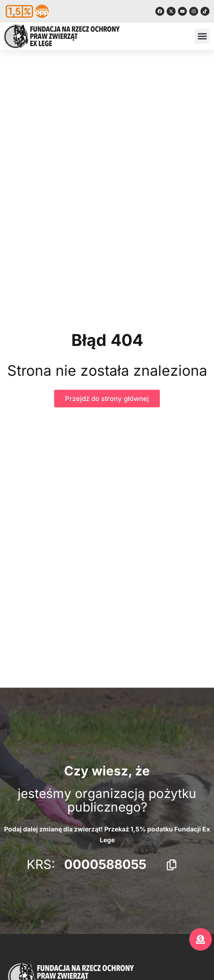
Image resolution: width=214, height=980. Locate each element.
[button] (202, 36)
